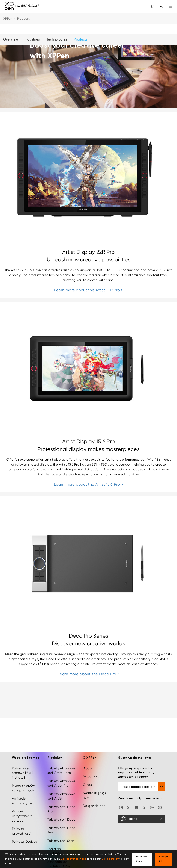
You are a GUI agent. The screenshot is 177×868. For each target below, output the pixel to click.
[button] (152, 6)
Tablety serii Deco (61, 816)
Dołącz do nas (94, 802)
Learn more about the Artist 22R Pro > (88, 290)
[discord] (136, 803)
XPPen (8, 18)
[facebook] (129, 803)
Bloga (87, 764)
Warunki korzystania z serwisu (22, 812)
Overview (11, 39)
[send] (161, 783)
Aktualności (92, 773)
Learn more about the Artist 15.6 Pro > (89, 484)
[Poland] (142, 815)
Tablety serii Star (61, 837)
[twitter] (144, 803)
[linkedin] (152, 803)
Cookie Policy (110, 859)
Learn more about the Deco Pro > (88, 674)
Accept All (163, 859)
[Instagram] (121, 803)
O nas (87, 781)
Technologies (57, 39)
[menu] (168, 6)
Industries (32, 39)
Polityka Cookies (24, 838)
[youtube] (160, 803)
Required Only (142, 859)
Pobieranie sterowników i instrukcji (22, 769)
